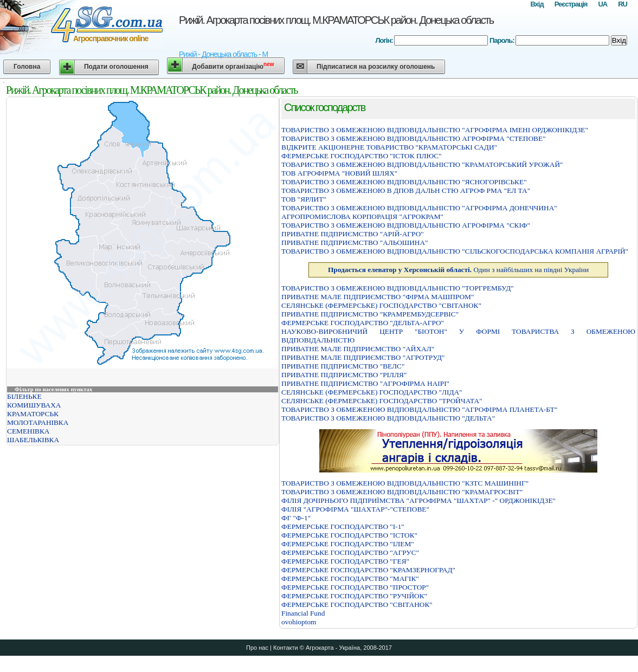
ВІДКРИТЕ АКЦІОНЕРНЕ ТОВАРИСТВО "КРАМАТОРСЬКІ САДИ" (389, 147)
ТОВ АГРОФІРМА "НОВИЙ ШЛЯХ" (339, 173)
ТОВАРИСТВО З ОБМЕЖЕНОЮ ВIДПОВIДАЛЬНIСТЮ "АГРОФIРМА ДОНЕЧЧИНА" (419, 208)
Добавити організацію (233, 66)
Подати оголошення (116, 67)
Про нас (257, 648)
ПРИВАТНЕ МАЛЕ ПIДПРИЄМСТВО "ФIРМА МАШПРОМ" (378, 297)
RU (623, 4)
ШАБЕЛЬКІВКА (33, 440)
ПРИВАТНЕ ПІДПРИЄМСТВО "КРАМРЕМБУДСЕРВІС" (370, 314)
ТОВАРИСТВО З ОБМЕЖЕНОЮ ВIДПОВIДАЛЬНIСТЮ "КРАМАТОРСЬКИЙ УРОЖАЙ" (422, 164)
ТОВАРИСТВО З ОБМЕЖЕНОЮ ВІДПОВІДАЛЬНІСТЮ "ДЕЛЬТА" (388, 418)
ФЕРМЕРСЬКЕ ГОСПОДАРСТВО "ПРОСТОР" (355, 587)
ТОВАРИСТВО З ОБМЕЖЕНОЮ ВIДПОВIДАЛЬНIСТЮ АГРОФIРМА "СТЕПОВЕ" (414, 138)
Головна (27, 67)
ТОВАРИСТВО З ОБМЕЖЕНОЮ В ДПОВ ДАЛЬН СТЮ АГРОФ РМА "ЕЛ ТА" (406, 190)
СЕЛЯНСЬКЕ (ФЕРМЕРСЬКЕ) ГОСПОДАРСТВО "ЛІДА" (372, 392)
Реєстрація (571, 4)
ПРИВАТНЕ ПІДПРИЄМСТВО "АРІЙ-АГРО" (353, 234)
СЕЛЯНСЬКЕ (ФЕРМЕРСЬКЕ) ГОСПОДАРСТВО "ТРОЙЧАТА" (382, 401)
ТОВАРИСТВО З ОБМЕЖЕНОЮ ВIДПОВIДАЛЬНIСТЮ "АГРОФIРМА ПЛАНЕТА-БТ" (419, 409)
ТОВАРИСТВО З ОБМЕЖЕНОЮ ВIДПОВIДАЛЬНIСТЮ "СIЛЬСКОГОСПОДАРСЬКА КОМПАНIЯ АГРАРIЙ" (455, 251)
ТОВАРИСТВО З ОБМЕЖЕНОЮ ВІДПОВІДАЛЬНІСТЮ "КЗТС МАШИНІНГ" (405, 483)
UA (602, 4)
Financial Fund (303, 613)
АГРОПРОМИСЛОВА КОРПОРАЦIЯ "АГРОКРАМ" (362, 217)
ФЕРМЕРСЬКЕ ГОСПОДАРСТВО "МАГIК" (350, 579)
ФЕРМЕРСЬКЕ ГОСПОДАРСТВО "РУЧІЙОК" (354, 596)
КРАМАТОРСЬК (33, 414)
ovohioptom (299, 622)
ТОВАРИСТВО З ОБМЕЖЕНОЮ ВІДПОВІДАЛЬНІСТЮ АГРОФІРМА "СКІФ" (406, 225)
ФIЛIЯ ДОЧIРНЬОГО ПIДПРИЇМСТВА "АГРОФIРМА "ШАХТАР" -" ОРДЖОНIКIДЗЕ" (418, 500)
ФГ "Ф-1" (296, 518)
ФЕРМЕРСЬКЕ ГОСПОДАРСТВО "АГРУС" (350, 553)
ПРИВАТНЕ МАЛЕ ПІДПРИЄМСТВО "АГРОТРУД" (363, 357)
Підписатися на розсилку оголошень (376, 67)
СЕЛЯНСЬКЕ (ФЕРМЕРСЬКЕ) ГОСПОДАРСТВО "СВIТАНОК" (381, 305)
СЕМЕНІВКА (28, 431)
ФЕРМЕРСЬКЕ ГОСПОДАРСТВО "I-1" (343, 526)
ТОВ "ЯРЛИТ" (304, 199)
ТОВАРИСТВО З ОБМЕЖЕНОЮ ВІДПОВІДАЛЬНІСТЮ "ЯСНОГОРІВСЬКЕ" (404, 182)
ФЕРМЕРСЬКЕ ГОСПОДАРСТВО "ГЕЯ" (345, 561)
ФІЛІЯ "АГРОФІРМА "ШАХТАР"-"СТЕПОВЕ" (355, 509)
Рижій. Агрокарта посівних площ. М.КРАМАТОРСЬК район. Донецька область (336, 20)
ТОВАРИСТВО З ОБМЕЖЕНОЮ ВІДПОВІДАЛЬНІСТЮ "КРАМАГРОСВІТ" (402, 492)
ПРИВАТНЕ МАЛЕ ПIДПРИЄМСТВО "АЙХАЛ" (358, 349)
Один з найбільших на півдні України (458, 270)
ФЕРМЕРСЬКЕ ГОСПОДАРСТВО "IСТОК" (349, 535)
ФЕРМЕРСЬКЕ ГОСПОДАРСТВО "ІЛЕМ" (348, 544)
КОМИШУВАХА (34, 405)
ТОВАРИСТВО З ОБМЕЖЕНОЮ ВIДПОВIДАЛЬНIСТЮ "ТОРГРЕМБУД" (398, 288)
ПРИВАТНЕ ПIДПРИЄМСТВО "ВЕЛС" (343, 366)
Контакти (286, 648)
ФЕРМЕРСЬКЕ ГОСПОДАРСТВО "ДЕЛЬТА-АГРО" (363, 323)
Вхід (537, 4)
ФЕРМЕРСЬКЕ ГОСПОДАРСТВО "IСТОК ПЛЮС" (362, 156)
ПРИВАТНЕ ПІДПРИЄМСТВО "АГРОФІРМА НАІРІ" (365, 383)
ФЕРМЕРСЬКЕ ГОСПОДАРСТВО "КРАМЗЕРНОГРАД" (368, 570)
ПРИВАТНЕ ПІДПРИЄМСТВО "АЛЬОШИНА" (355, 243)
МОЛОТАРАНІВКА (38, 422)
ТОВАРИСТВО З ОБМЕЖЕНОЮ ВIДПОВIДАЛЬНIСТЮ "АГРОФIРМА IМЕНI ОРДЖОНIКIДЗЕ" (435, 130)
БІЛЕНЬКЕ (24, 396)
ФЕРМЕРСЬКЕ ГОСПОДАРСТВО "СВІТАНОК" (357, 605)
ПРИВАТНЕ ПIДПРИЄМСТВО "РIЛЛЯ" (344, 375)
